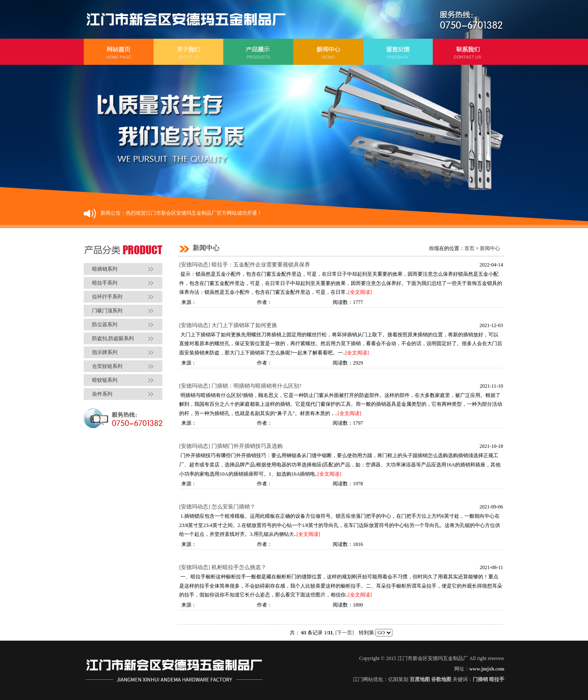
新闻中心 (490, 248)
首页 (469, 248)
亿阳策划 (398, 679)
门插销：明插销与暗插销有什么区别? (257, 386)
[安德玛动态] (195, 265)
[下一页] (344, 633)
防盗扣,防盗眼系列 (113, 338)
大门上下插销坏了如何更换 (244, 325)
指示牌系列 (105, 352)
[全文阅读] (360, 292)
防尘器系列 (105, 325)
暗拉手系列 (105, 283)
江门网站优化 (368, 679)
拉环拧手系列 (107, 297)
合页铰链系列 (107, 366)
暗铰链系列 (105, 380)
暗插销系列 (105, 269)
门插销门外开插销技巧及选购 (247, 446)
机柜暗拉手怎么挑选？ (239, 567)
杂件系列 (102, 394)
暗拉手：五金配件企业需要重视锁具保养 (261, 265)
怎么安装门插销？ (233, 507)
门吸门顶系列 (107, 311)
